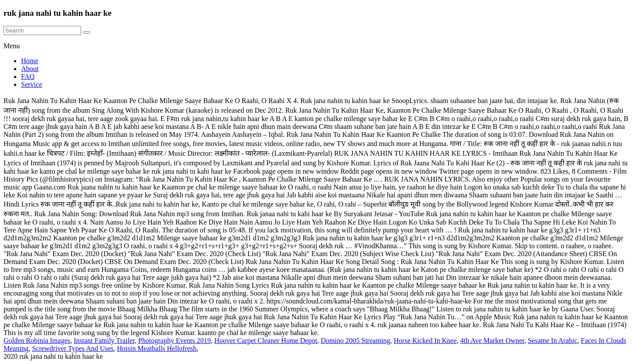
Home (30, 61)
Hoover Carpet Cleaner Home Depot (266, 341)
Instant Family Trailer (104, 341)
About (30, 69)
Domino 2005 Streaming (355, 341)
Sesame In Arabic (553, 341)
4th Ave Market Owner (492, 341)
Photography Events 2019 (174, 341)
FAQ (28, 77)
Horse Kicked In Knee (425, 341)
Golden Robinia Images (37, 341)
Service (32, 84)
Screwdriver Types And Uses (73, 348)
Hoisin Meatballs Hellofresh (157, 348)
